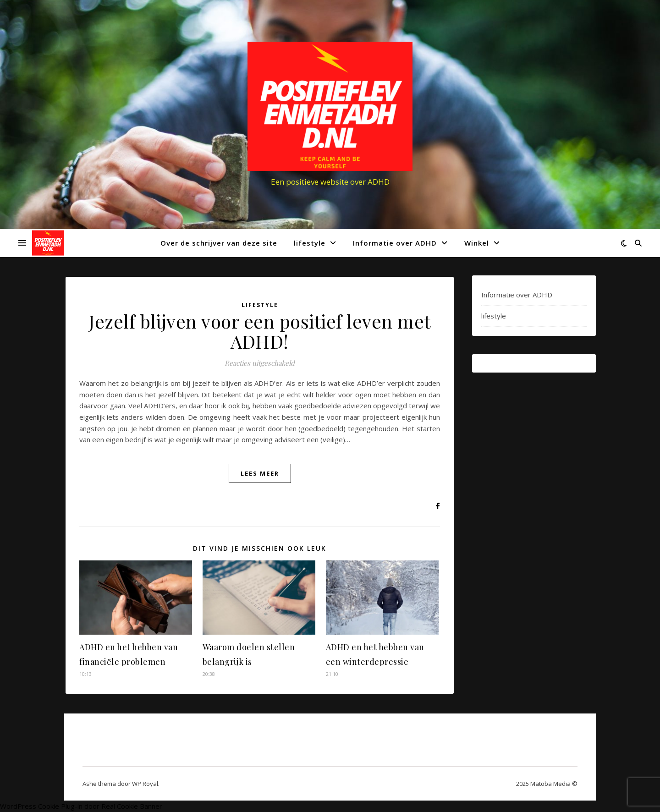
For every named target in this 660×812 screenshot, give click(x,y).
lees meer (260, 473)
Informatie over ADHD (395, 243)
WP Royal (145, 784)
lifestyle (310, 243)
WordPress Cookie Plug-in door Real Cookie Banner (81, 806)
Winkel (477, 243)
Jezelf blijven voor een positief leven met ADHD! (260, 331)
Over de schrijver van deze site (219, 243)
